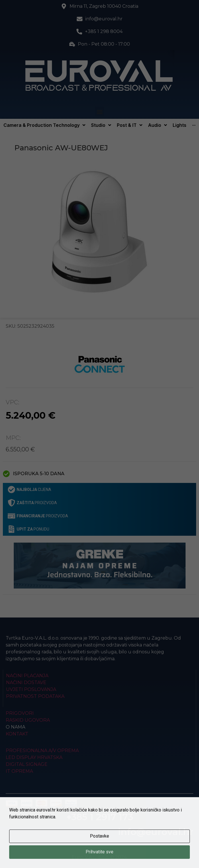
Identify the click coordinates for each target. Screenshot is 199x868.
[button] (99, 112)
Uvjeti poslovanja (31, 689)
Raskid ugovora (28, 720)
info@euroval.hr (156, 832)
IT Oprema (19, 771)
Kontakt (17, 734)
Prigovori (20, 713)
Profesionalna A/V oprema (42, 750)
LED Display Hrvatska (34, 757)
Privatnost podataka (35, 696)
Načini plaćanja (27, 676)
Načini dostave (26, 682)
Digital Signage (27, 764)
